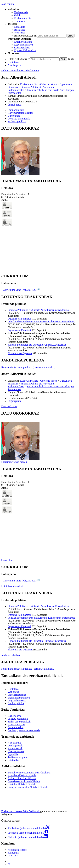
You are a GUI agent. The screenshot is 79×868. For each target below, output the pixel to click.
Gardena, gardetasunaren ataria (24, 730)
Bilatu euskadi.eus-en (25, 36)
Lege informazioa (17, 701)
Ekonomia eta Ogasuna (20, 353)
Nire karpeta (14, 65)
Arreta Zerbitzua (16, 724)
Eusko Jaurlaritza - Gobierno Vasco (39, 84)
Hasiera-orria (21, 12)
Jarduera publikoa (11, 655)
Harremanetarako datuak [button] (21, 113)
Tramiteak (20, 21)
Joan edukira (8, 4)
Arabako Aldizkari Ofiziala (22, 775)
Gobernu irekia (16, 727)
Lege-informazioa (24, 45)
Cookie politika (22, 48)
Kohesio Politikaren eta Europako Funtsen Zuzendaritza (37, 345)
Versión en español (18, 850)
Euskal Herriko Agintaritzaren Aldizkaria (29, 773)
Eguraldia (13, 754)
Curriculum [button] (14, 116)
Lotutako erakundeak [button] (19, 119)
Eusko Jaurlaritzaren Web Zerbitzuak (20, 811)
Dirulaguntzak (15, 746)
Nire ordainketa (16, 751)
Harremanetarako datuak (14, 462)
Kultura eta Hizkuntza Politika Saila (20, 71)
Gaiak (17, 15)
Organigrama (15, 104)
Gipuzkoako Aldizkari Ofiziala (24, 781)
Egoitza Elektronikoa (25, 50)
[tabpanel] (39, 151)
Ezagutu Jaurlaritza (18, 719)
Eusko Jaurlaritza (23, 18)
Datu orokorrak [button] (16, 110)
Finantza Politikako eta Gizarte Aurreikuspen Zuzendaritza (38, 310)
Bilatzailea (20, 30)
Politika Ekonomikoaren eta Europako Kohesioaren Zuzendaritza (42, 322)
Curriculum (7, 560)
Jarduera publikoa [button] (17, 121)
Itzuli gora (13, 856)
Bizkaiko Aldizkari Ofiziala (22, 778)
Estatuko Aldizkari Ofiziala (22, 784)
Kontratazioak (15, 748)
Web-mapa (20, 33)
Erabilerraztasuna (23, 42)
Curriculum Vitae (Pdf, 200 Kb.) (21, 290)
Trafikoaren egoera (18, 757)
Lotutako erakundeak (12, 586)
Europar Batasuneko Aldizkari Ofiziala (28, 787)
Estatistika (13, 760)
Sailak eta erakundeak (19, 722)
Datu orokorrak (9, 406)
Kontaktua (20, 27)
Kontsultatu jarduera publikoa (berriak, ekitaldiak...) (28, 367)
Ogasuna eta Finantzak (20, 319)
